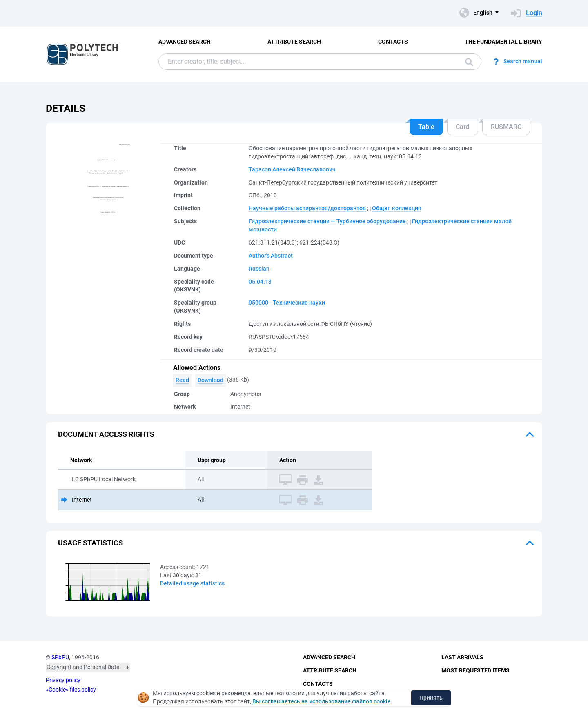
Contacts (393, 42)
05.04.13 (260, 282)
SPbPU (60, 657)
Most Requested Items (476, 670)
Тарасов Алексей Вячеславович (292, 169)
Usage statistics (90, 543)
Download (210, 380)
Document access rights (106, 434)
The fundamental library (503, 42)
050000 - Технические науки (287, 303)
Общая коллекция (397, 208)
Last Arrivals (462, 657)
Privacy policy (63, 680)
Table (426, 127)
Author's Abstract (271, 256)
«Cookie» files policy (71, 690)
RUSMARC (506, 127)
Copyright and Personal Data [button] (83, 667)
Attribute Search (294, 42)
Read (182, 380)
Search (469, 62)
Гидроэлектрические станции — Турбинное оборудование (327, 221)
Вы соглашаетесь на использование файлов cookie (322, 701)
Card (463, 127)
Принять (431, 698)
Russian (259, 269)
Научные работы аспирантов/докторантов (307, 208)
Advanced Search (185, 42)
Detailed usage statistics (192, 583)
